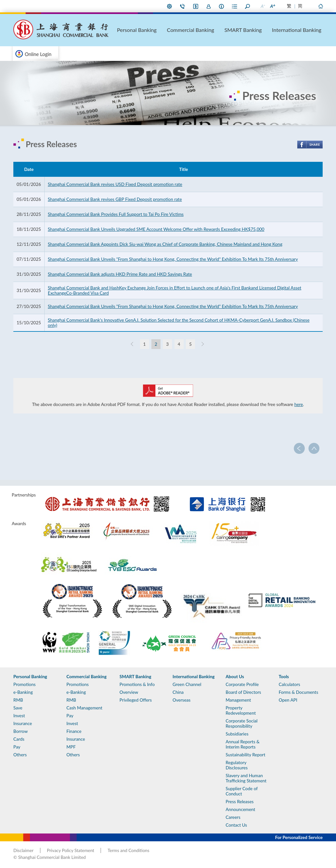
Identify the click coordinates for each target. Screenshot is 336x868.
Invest (19, 716)
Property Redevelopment (241, 710)
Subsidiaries (237, 734)
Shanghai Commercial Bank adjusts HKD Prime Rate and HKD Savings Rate (120, 274)
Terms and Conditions (128, 850)
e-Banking (23, 692)
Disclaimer (23, 850)
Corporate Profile (242, 684)
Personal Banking (185, 30)
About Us (222, 6)
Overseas (182, 700)
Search (248, 6)
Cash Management (84, 708)
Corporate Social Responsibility (242, 723)
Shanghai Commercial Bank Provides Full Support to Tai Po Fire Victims (116, 214)
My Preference (170, 6)
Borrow (21, 731)
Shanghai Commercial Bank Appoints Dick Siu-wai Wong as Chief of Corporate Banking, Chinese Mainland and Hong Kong (165, 244)
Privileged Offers (136, 700)
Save (18, 708)
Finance (74, 731)
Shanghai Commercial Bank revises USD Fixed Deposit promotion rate (115, 184)
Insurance (23, 723)
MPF (71, 747)
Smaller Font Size (262, 6)
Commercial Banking (225, 30)
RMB (18, 700)
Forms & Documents (298, 692)
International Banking (306, 30)
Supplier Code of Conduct (242, 791)
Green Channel (187, 684)
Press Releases (240, 802)
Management (238, 700)
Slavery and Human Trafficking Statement (246, 778)
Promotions (24, 684)
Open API (288, 700)
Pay (17, 747)
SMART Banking (266, 30)
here (299, 404)
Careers (233, 817)
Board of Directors (243, 692)
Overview (129, 692)
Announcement (240, 809)
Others (20, 755)
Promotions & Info (137, 684)
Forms (235, 6)
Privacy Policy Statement (70, 850)
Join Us (209, 6)
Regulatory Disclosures (237, 765)
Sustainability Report (245, 755)
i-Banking (196, 6)
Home (320, 6)
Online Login (38, 54)
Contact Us (183, 6)
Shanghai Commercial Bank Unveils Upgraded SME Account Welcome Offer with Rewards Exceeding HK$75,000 (156, 229)
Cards (19, 739)
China (178, 692)
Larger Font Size (272, 6)
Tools (284, 677)
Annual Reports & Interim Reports (243, 744)
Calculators (289, 684)
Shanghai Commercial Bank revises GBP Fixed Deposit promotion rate (115, 199)
